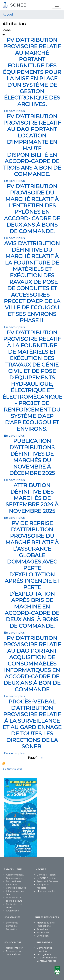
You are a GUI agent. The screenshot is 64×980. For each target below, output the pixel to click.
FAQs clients (13, 911)
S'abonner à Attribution (4, 764)
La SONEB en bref (47, 878)
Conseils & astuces (16, 888)
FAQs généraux (45, 954)
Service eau (12, 923)
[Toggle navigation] (57, 5)
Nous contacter (14, 948)
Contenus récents (46, 961)
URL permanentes (47, 958)
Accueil (8, 14)
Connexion (43, 936)
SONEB (18, 5)
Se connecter (13, 769)
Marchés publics (46, 923)
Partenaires (43, 932)
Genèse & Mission (46, 875)
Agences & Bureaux (47, 881)
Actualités (42, 929)
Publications (44, 926)
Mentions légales (46, 891)
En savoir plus (14, 111)
